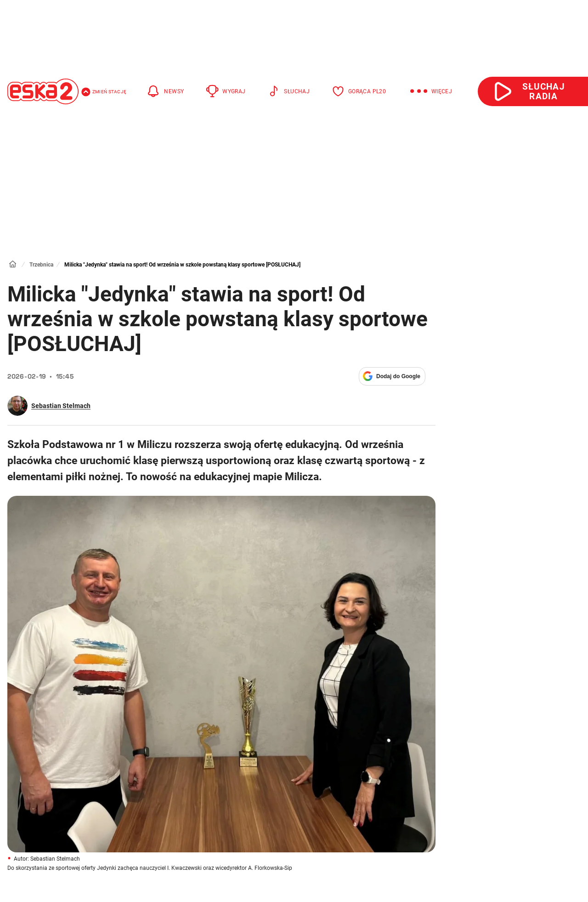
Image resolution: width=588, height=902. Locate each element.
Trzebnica (41, 265)
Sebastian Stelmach (61, 406)
